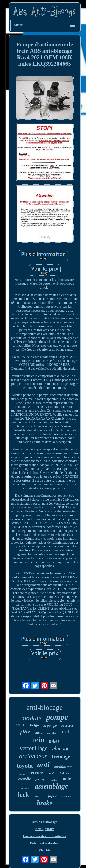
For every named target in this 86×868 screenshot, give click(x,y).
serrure (36, 773)
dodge (34, 725)
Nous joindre (45, 829)
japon (53, 796)
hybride (65, 773)
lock (23, 795)
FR (48, 850)
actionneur (33, 756)
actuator (67, 797)
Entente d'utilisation (44, 843)
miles (54, 741)
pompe (57, 717)
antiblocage (63, 767)
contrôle (25, 779)
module (31, 718)
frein (37, 740)
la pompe (50, 725)
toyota (25, 766)
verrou (38, 796)
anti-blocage (44, 707)
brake (45, 803)
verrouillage (34, 748)
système (26, 789)
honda (51, 773)
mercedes (51, 733)
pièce (25, 732)
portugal (41, 779)
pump (38, 733)
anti (43, 765)
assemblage (51, 786)
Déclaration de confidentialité (45, 836)
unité (66, 779)
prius (20, 725)
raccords (68, 726)
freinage (61, 757)
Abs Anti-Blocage (45, 822)
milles (54, 780)
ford (65, 731)
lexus (22, 774)
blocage (61, 748)
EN (41, 850)
